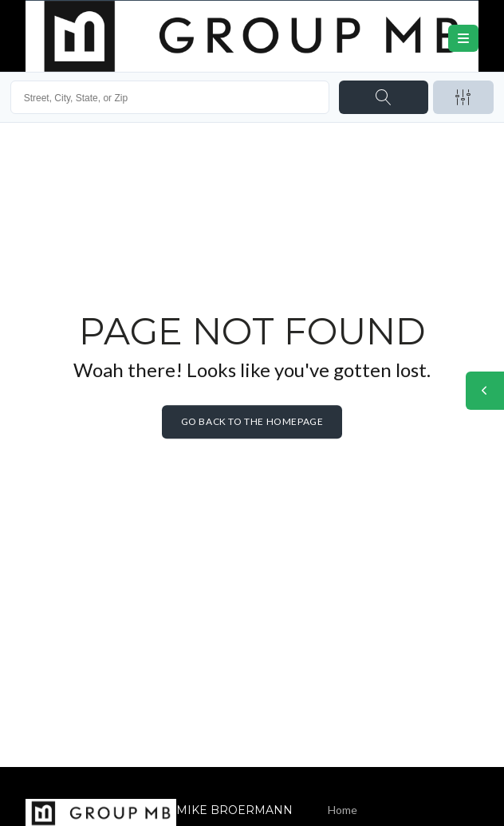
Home (343, 810)
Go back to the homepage (252, 421)
